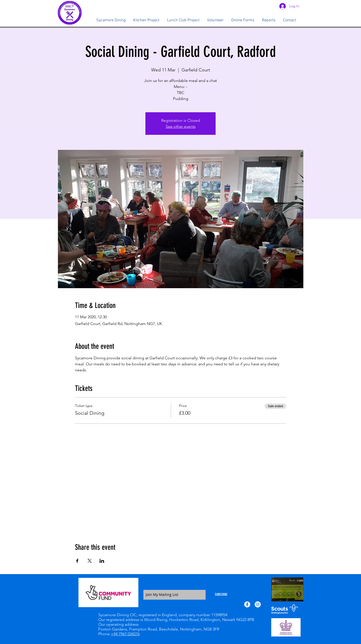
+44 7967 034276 (125, 634)
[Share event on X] (90, 561)
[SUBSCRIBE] (221, 595)
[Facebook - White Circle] (247, 604)
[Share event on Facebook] (77, 561)
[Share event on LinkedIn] (102, 561)
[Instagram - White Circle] (258, 604)
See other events (181, 126)
